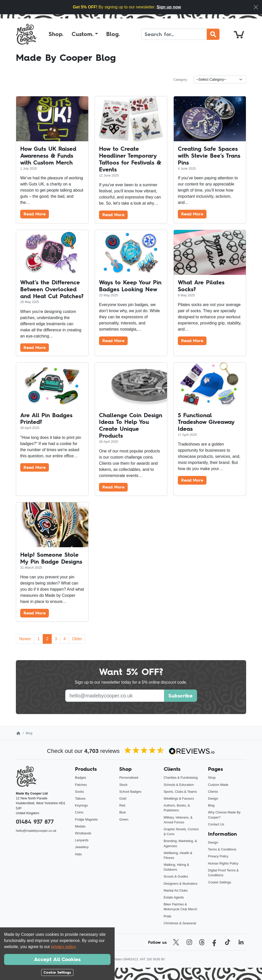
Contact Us (216, 824)
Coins (79, 812)
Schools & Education (179, 785)
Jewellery (82, 847)
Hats (78, 854)
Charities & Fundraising (181, 778)
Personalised (129, 778)
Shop (212, 778)
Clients (213, 792)
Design (213, 798)
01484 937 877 (35, 822)
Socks (79, 792)
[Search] (174, 34)
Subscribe (181, 696)
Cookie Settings (220, 882)
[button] (85, 34)
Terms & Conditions (222, 849)
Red (122, 805)
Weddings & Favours (179, 798)
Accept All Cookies (57, 959)
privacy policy (63, 947)
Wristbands (83, 833)
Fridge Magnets (86, 819)
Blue (123, 812)
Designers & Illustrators (181, 884)
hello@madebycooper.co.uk (36, 831)
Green (124, 819)
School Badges (130, 792)
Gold (123, 798)
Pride (168, 916)
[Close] (256, 7)
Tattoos (80, 798)
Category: (181, 80)
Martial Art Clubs (176, 890)
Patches (81, 785)
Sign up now (169, 7)
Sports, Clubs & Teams (180, 792)
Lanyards (82, 840)
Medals (80, 826)
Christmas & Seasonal (180, 923)
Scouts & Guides (176, 876)
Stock (123, 785)
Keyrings (81, 805)
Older (77, 639)
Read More (35, 214)
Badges (80, 778)
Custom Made (218, 785)
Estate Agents (174, 897)
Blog (211, 805)
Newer (25, 639)
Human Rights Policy (223, 863)
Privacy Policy (218, 856)
